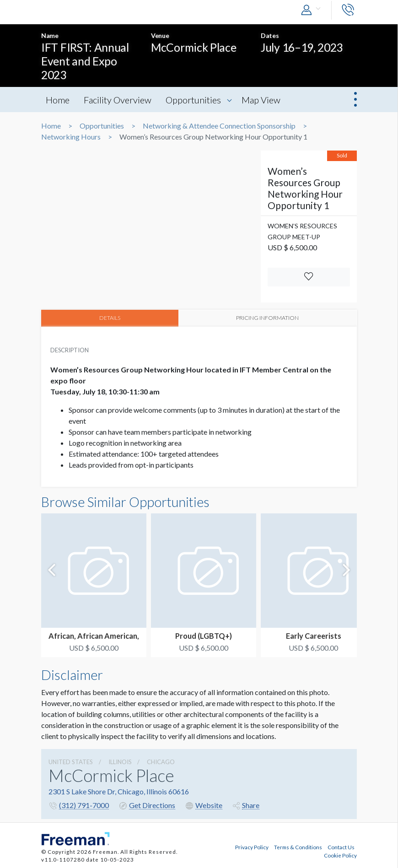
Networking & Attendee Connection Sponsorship (219, 126)
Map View (264, 100)
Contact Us (341, 846)
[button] (313, 10)
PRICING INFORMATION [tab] (268, 318)
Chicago (161, 761)
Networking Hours (71, 137)
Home (58, 100)
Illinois (120, 761)
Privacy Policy (252, 846)
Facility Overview (118, 100)
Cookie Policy (340, 854)
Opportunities (195, 100)
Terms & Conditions (298, 846)
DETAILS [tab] (110, 318)
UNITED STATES (71, 761)
